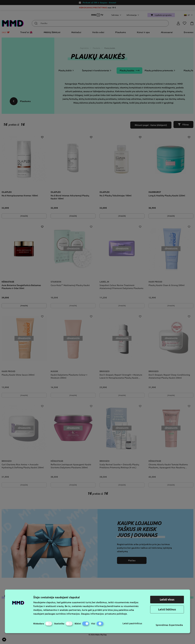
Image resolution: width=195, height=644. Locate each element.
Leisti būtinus (167, 609)
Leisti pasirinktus (132, 623)
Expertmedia (176, 625)
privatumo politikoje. (116, 614)
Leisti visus (167, 599)
